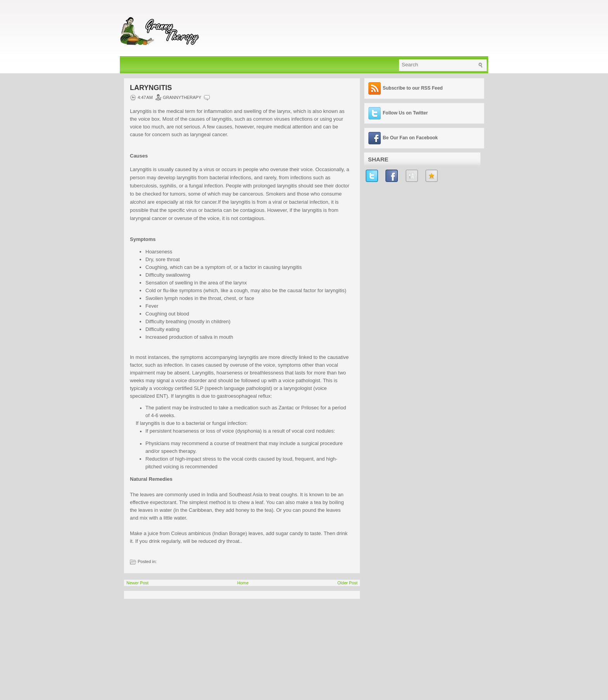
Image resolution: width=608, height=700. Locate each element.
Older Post (347, 583)
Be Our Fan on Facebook (410, 138)
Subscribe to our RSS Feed (413, 88)
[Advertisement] (182, 648)
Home (243, 583)
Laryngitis (151, 88)
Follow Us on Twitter (405, 113)
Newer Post (137, 583)
